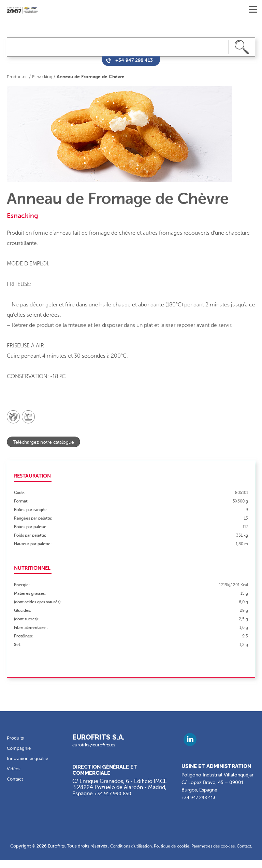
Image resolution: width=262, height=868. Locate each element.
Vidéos (14, 769)
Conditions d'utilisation (135, 846)
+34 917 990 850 (115, 794)
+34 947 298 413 (200, 798)
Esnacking (44, 77)
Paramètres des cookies (225, 846)
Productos (18, 77)
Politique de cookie (180, 846)
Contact (16, 779)
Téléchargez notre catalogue (46, 442)
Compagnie (19, 749)
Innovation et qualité (29, 759)
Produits (16, 738)
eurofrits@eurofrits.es (96, 745)
